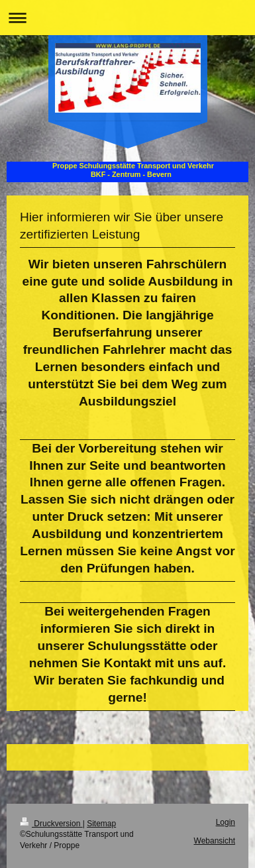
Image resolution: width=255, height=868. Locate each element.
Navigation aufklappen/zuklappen (127, 18)
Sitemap (101, 824)
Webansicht (215, 841)
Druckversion (51, 824)
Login (226, 822)
